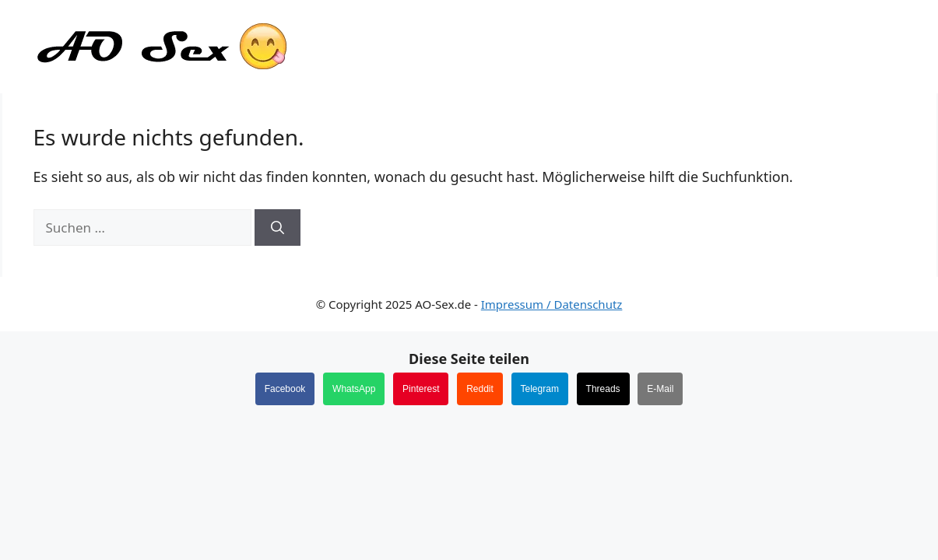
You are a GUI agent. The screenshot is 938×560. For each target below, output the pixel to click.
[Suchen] (278, 228)
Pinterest (421, 389)
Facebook (285, 389)
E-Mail (660, 389)
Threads (603, 389)
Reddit (480, 389)
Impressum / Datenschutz (552, 304)
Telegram (540, 389)
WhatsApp (354, 389)
